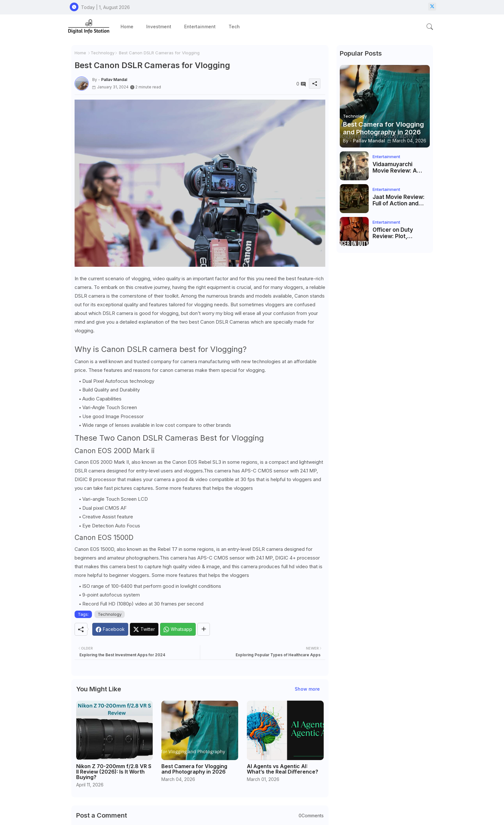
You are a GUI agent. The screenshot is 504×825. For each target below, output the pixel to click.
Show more (307, 689)
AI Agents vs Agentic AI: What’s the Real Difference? (283, 769)
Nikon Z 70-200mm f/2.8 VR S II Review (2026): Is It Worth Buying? (114, 772)
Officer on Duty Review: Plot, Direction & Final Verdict (394, 233)
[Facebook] (110, 629)
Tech (234, 27)
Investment (159, 27)
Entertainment (200, 27)
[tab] (127, 27)
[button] (430, 27)
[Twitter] (144, 629)
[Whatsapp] (178, 629)
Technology (103, 53)
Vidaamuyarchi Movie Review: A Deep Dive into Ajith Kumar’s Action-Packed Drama (399, 168)
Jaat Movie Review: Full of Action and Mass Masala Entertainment (399, 200)
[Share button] (204, 629)
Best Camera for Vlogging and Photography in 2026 (194, 769)
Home (127, 27)
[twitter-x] (432, 7)
